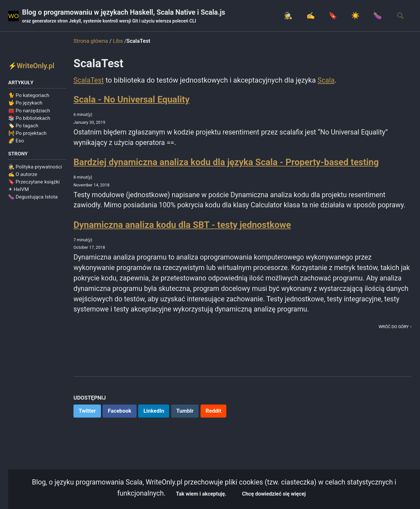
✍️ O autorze (23, 176)
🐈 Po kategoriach (29, 96)
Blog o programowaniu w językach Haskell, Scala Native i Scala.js (128, 17)
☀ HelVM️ (18, 191)
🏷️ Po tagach (23, 127)
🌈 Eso (16, 142)
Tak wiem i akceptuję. (201, 493)
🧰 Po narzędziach (29, 111)
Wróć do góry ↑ (395, 344)
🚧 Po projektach (27, 134)
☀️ (352, 16)
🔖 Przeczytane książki (34, 183)
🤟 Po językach (25, 104)
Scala (328, 80)
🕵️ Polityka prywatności (35, 168)
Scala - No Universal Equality (131, 100)
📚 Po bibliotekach (29, 119)
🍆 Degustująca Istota (33, 198)
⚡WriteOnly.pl (32, 66)
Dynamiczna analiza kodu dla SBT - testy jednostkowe (182, 239)
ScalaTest (89, 80)
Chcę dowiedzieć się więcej (276, 493)
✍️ (305, 16)
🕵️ (282, 16)
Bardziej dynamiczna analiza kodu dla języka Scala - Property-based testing (226, 164)
